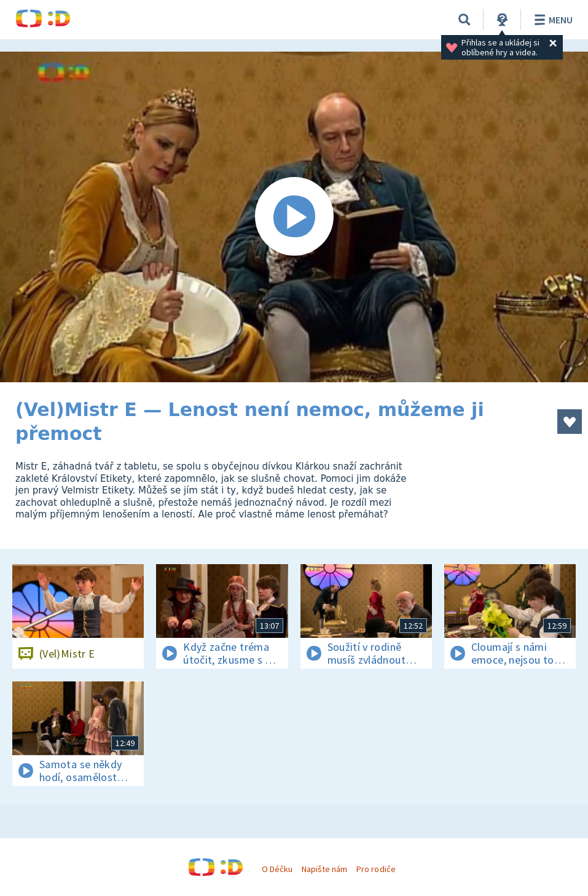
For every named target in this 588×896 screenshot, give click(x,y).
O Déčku (277, 869)
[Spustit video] (294, 217)
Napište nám (324, 869)
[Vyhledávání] (465, 20)
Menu (551, 20)
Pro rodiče (376, 869)
